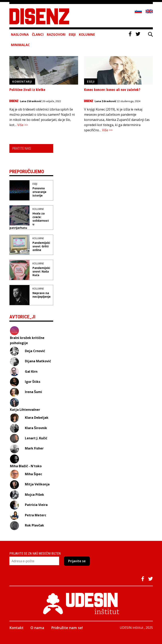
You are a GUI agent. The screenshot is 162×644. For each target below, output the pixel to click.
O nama (37, 628)
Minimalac (20, 45)
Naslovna (20, 35)
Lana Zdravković (31, 101)
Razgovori (56, 35)
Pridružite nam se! (67, 628)
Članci (38, 35)
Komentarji (22, 81)
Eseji (72, 35)
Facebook (130, 34)
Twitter (138, 34)
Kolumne (87, 35)
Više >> (23, 125)
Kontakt (16, 628)
